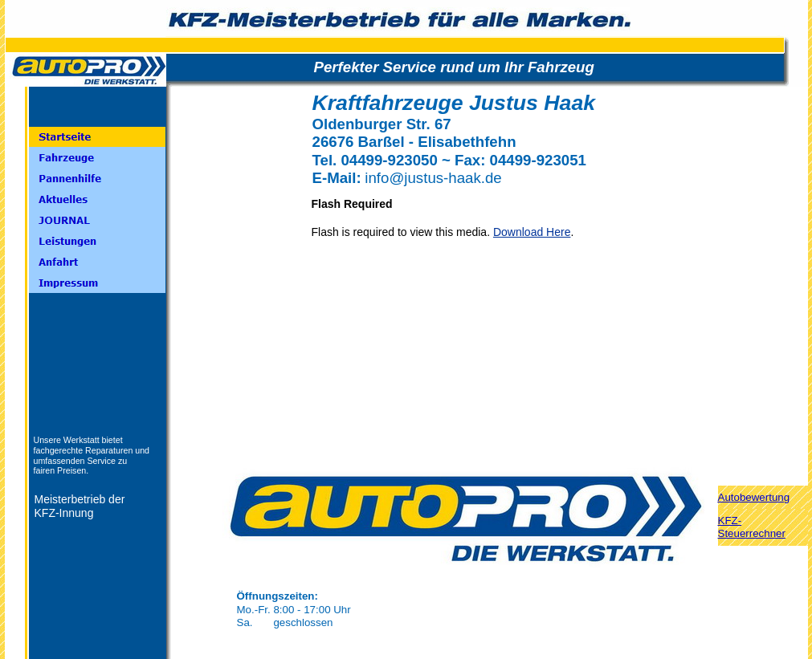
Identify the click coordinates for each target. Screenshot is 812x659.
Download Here (532, 232)
